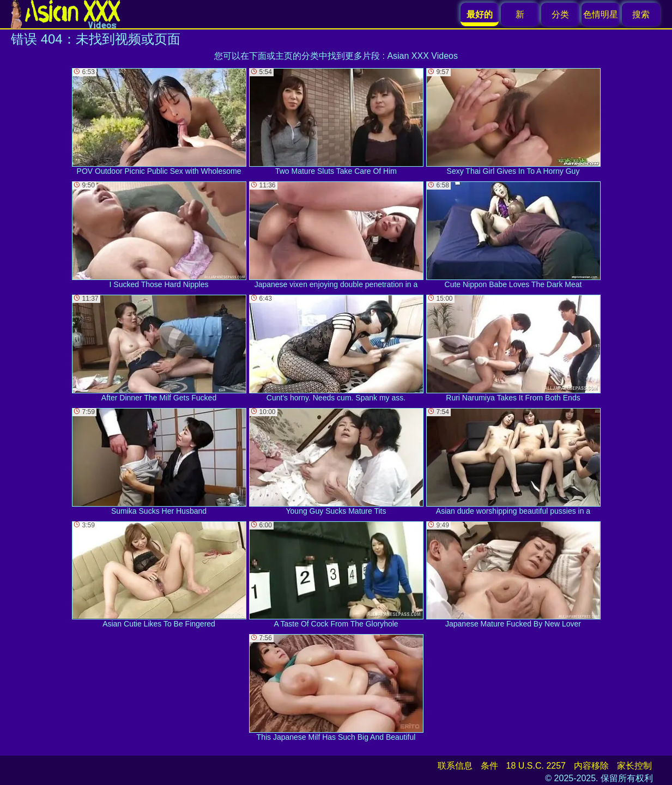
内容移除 (591, 766)
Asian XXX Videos (422, 56)
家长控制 (634, 766)
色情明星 (601, 14)
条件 (489, 766)
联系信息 (455, 766)
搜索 (641, 14)
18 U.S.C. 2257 (536, 766)
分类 (560, 14)
